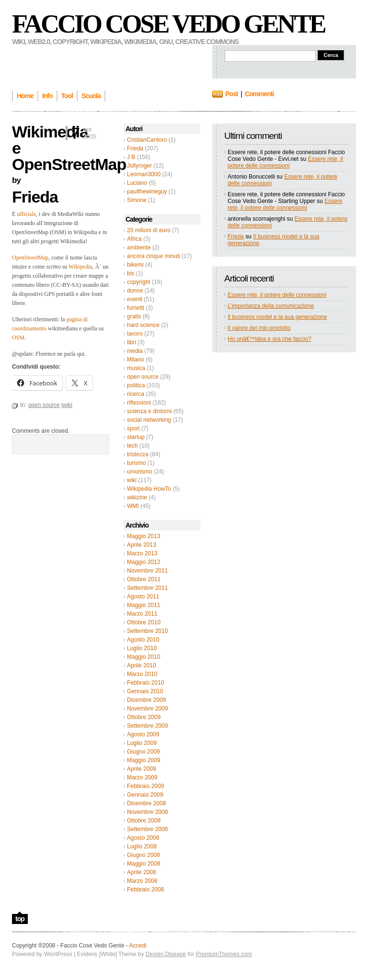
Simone (137, 200)
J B (131, 157)
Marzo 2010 (142, 674)
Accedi (138, 946)
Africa (134, 239)
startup (136, 437)
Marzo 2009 (142, 777)
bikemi (135, 265)
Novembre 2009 (147, 709)
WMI (133, 506)
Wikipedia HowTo (149, 489)
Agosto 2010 (143, 640)
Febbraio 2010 (145, 683)
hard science (143, 325)
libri (132, 342)
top (20, 919)
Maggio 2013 (144, 536)
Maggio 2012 (144, 562)
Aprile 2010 (142, 665)
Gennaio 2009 (145, 795)
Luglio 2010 (142, 648)
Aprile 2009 (142, 769)
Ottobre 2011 (144, 579)
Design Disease (166, 954)
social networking (149, 420)
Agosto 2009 (143, 734)
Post (231, 94)
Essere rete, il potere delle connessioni (285, 162)
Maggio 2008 (144, 864)
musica (136, 368)
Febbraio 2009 (145, 786)
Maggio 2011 (144, 605)
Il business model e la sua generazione (277, 317)
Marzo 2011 (142, 614)
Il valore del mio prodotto (259, 328)
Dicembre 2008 (146, 803)
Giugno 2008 (144, 855)
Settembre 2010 (147, 631)
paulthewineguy (147, 191)
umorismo (140, 472)
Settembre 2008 (147, 829)
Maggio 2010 (144, 657)
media (135, 351)
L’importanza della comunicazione (271, 306)
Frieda (135, 148)
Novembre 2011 (147, 571)
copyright (139, 282)
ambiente (139, 248)
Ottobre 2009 (144, 717)
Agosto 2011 (143, 597)
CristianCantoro (147, 140)
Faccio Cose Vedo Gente (168, 24)
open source (143, 377)
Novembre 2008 (147, 812)
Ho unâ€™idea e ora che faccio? (270, 339)
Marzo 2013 (142, 553)
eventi (135, 299)
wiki (132, 480)
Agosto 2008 (143, 838)
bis (131, 273)
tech (132, 446)
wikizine (137, 497)
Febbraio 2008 (145, 890)
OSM (18, 338)
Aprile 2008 (142, 872)
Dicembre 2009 (146, 700)
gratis (134, 316)
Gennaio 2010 (145, 691)
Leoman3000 (144, 174)
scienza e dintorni (149, 411)
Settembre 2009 (147, 726)
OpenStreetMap (30, 258)
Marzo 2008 (142, 881)
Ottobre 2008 (144, 821)
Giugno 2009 (144, 752)
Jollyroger (139, 166)
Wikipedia (80, 267)
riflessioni (139, 403)
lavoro (135, 334)
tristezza (138, 454)
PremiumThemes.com (224, 954)
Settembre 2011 (147, 588)
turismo (136, 463)
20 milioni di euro (149, 230)
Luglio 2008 (142, 846)
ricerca (136, 394)
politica (136, 385)
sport (133, 428)
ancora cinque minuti (154, 256)
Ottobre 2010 (144, 622)
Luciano (137, 183)
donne (135, 291)
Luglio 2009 (142, 743)
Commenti (259, 94)
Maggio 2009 (144, 760)
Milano (135, 360)
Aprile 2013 (142, 545)
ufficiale (26, 214)
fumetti (136, 308)
